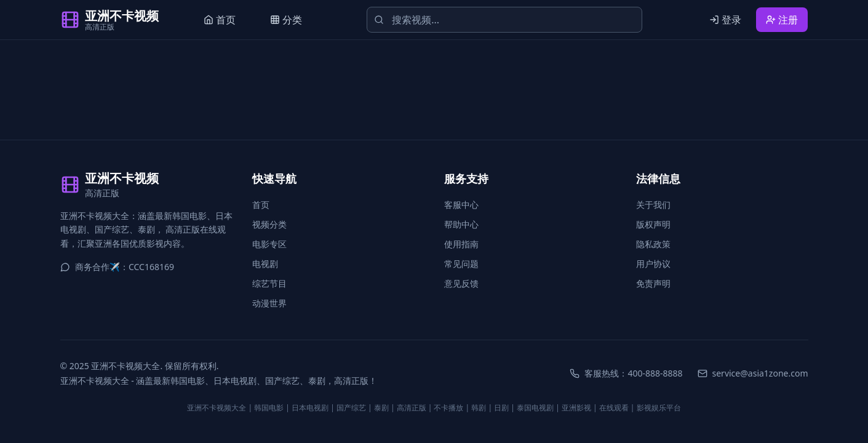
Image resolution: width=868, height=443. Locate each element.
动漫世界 (269, 303)
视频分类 (269, 224)
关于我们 (653, 205)
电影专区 (269, 244)
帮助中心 (461, 224)
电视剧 (265, 264)
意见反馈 (461, 283)
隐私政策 (653, 244)
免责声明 (653, 283)
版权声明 (653, 224)
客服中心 (461, 205)
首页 (261, 205)
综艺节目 (269, 283)
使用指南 (461, 244)
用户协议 (653, 264)
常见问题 (461, 264)
